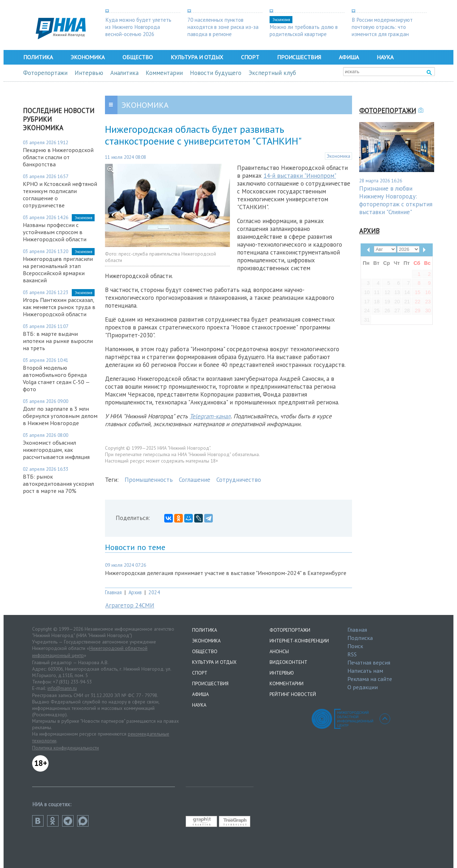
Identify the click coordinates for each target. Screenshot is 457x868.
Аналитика (124, 73)
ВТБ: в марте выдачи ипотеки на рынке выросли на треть (58, 341)
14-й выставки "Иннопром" (300, 176)
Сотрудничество (239, 480)
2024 (154, 592)
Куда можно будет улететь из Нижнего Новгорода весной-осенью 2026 (138, 27)
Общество (138, 57)
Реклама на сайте (370, 679)
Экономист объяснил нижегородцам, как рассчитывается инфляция (56, 450)
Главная (113, 592)
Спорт (250, 57)
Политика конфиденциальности (66, 748)
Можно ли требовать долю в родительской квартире (304, 30)
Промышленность (149, 480)
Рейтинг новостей (293, 694)
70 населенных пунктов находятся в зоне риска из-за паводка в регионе (223, 27)
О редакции (363, 687)
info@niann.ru (62, 688)
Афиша (349, 57)
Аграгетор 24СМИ (130, 605)
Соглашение (195, 480)
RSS (352, 654)
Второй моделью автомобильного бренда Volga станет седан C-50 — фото (56, 378)
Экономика (88, 57)
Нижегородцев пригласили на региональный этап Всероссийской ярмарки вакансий (58, 269)
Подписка (360, 638)
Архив (135, 592)
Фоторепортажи (45, 73)
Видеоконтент (288, 662)
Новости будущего (216, 73)
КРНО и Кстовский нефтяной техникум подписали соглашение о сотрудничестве (60, 195)
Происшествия (299, 57)
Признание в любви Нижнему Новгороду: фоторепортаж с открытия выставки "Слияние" (396, 200)
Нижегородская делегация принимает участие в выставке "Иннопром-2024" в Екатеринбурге (226, 573)
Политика (38, 57)
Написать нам (365, 671)
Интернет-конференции (299, 641)
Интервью (89, 73)
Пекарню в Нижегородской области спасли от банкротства (58, 157)
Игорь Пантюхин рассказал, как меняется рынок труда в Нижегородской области (59, 307)
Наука (385, 57)
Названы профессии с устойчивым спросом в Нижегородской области (55, 232)
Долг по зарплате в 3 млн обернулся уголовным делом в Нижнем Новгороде (60, 416)
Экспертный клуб (272, 73)
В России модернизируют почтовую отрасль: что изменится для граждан (382, 27)
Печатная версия (369, 662)
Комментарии (164, 73)
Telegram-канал (210, 416)
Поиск (355, 646)
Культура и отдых (197, 57)
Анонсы (279, 651)
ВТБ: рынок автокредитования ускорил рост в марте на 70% (58, 484)
